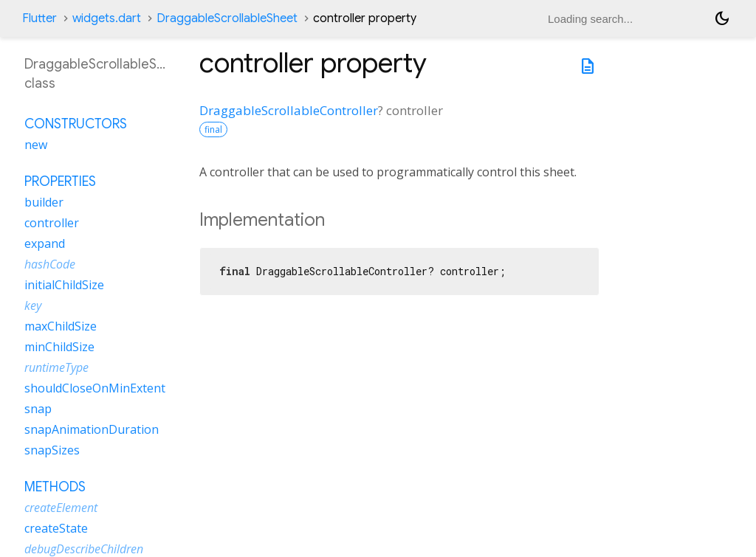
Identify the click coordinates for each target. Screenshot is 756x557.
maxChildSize (61, 326)
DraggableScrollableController (289, 110)
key (33, 305)
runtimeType (56, 367)
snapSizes (52, 450)
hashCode (50, 264)
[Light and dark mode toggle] (722, 18)
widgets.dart (107, 18)
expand (45, 243)
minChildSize (59, 347)
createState (56, 528)
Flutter (39, 18)
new (36, 145)
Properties (60, 181)
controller (52, 223)
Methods (55, 487)
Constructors (76, 124)
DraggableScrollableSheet (227, 18)
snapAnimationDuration (92, 429)
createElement (61, 508)
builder (44, 202)
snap (38, 409)
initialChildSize (64, 285)
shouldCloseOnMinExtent (95, 388)
